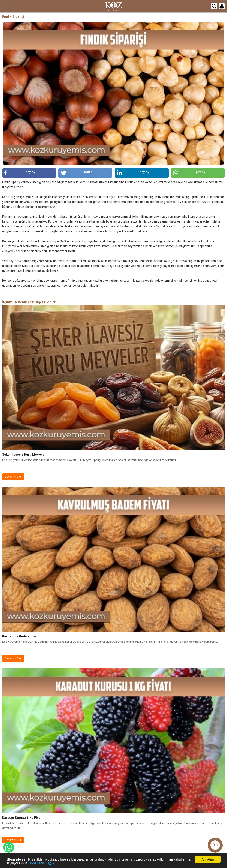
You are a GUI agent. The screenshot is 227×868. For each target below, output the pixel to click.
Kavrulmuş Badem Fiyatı (20, 636)
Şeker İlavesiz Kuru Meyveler (24, 455)
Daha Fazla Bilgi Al (42, 863)
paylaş (20, 173)
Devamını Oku (13, 477)
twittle (76, 173)
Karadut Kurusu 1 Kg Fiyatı (22, 818)
